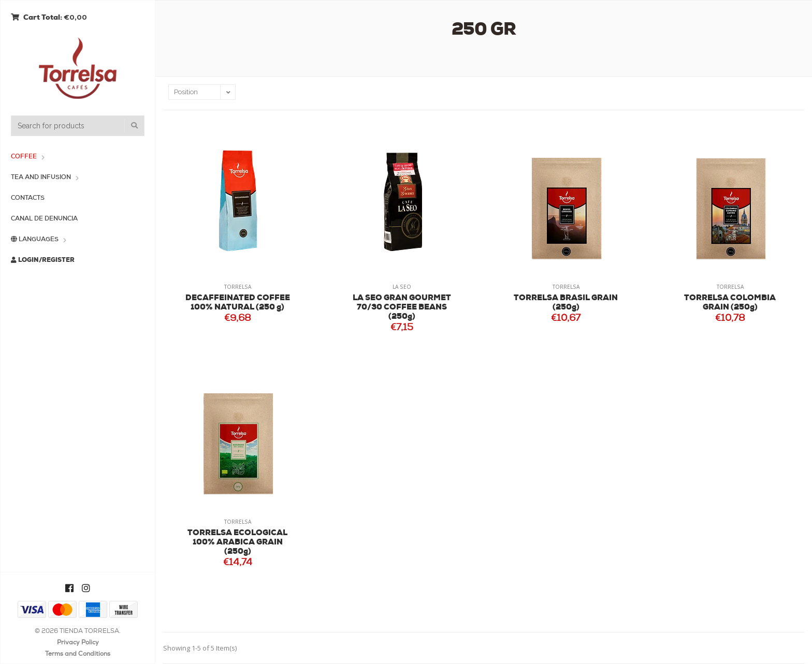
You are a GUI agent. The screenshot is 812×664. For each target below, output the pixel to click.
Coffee (24, 157)
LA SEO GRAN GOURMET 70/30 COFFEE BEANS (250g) (402, 308)
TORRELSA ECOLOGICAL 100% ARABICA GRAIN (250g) (237, 543)
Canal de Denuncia (44, 219)
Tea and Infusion (41, 178)
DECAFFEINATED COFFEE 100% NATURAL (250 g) (238, 303)
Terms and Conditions (78, 654)
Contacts (28, 198)
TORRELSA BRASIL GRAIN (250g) (566, 303)
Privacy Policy (78, 643)
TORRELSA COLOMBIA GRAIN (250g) (730, 303)
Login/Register (43, 260)
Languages (35, 239)
